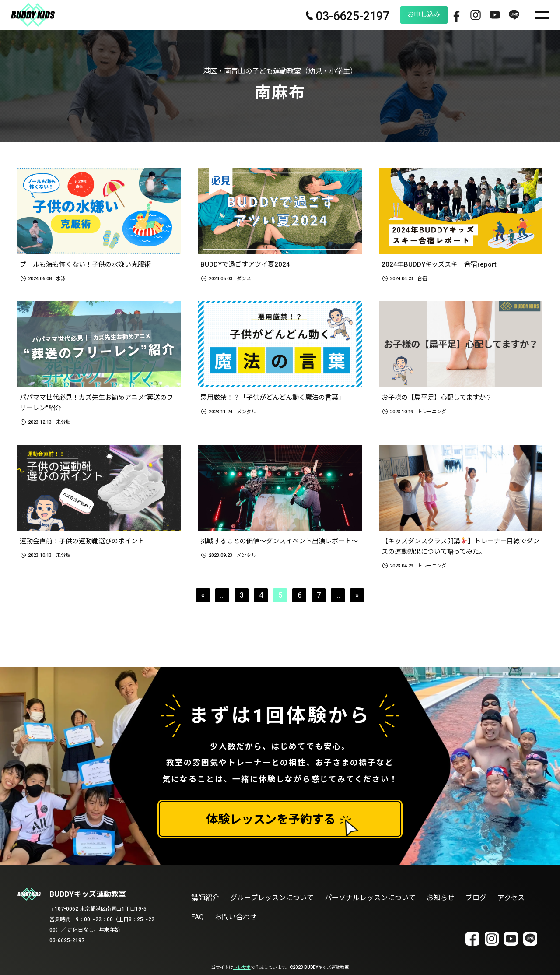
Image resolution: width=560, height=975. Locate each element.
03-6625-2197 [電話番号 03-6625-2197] (324, 17)
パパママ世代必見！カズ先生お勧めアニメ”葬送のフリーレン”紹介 (98, 404)
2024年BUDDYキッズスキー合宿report (442, 265)
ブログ (476, 898)
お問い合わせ (236, 917)
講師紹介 (205, 898)
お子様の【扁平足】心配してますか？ (441, 398)
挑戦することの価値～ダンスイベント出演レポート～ (277, 549)
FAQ (198, 917)
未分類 (63, 424)
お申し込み (406, 15)
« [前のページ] (203, 599)
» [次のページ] (357, 599)
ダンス (244, 279)
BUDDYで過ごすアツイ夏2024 (248, 265)
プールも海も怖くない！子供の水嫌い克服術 (90, 265)
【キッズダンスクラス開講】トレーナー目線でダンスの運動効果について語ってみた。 (459, 549)
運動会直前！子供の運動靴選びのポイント (86, 544)
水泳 (61, 279)
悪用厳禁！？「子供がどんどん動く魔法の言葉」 (277, 398)
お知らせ (441, 898)
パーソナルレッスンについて (370, 898)
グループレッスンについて (272, 898)
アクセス (511, 898)
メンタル (246, 413)
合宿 (422, 279)
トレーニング (432, 413)
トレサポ (242, 967)
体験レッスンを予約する (271, 820)
